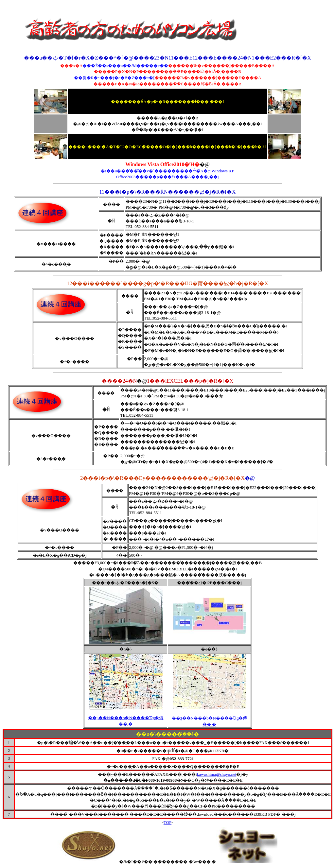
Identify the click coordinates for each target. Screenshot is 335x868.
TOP (167, 822)
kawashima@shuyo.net (217, 774)
